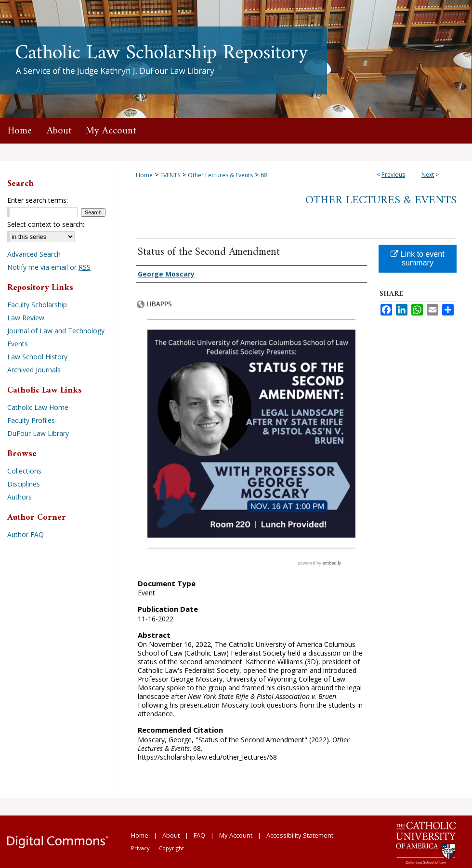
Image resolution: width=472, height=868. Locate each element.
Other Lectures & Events (220, 175)
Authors (20, 497)
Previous (393, 175)
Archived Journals (34, 370)
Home (144, 175)
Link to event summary (417, 258)
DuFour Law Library (38, 433)
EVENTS (170, 175)
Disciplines (24, 484)
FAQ (199, 835)
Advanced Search (34, 254)
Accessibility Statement (300, 835)
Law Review (26, 318)
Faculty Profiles (31, 420)
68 (264, 175)
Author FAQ (26, 534)
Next (428, 175)
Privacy (140, 848)
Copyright (171, 848)
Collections (24, 471)
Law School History (37, 357)
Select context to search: (46, 224)
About (171, 835)
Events (18, 344)
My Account (236, 835)
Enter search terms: (38, 200)
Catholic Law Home (38, 407)
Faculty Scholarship (37, 305)
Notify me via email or (49, 267)
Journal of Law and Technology (56, 331)
